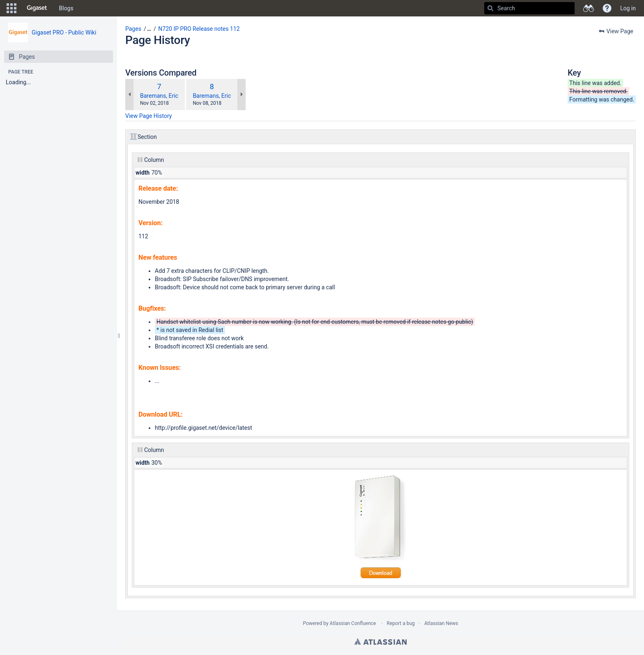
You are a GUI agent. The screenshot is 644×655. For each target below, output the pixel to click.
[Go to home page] (37, 8)
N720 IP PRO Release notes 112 (199, 29)
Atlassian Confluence (353, 623)
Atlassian (381, 641)
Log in (628, 8)
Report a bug (401, 623)
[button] (11, 8)
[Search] (490, 8)
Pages (133, 29)
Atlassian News (441, 623)
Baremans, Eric (159, 96)
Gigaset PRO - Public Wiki (64, 32)
